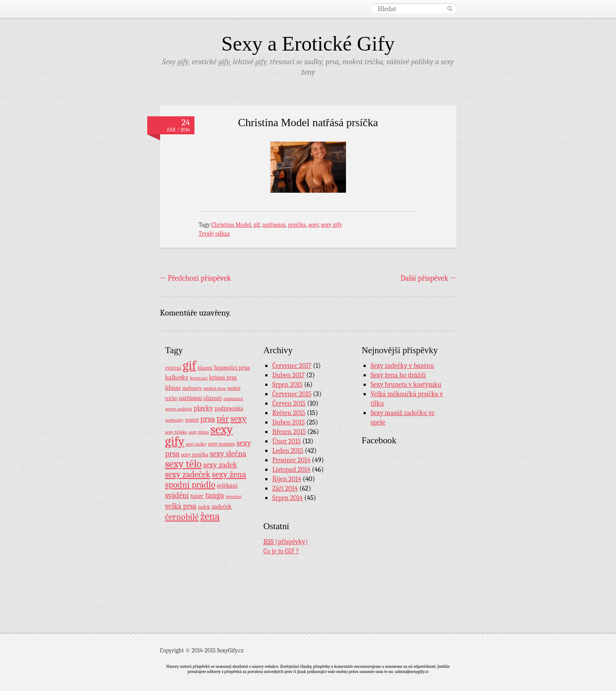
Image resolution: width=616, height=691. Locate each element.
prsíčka (297, 225)
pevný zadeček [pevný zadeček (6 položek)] (179, 409)
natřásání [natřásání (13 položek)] (190, 398)
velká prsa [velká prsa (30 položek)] (181, 506)
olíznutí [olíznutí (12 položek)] (213, 398)
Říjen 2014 (287, 479)
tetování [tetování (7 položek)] (233, 496)
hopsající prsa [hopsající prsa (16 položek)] (232, 368)
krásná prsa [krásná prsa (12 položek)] (223, 377)
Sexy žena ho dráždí (398, 375)
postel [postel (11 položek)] (192, 420)
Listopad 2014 (291, 470)
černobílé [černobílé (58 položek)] (182, 517)
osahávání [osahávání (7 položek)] (233, 399)
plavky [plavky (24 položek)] (203, 408)
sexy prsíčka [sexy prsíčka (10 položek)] (195, 455)
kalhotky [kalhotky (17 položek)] (177, 377)
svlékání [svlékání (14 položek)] (227, 486)
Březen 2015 (289, 432)
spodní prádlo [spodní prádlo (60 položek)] (190, 485)
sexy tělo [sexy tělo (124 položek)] (184, 464)
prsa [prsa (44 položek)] (208, 419)
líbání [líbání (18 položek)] (173, 388)
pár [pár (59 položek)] (223, 418)
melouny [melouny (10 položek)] (192, 388)
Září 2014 (285, 488)
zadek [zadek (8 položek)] (204, 507)
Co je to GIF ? (281, 551)
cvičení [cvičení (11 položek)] (173, 368)
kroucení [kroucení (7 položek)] (199, 378)
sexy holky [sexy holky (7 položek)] (196, 444)
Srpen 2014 (287, 498)
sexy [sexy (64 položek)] (239, 418)
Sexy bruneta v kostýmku (406, 385)
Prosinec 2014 (291, 460)
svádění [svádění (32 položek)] (177, 495)
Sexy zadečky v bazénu (402, 366)
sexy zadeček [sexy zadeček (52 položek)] (188, 474)
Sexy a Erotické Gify (308, 44)
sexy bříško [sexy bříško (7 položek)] (176, 432)
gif (256, 225)
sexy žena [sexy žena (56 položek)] (229, 474)
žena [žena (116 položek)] (210, 516)
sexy (313, 225)
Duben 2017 (288, 375)
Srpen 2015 (287, 385)
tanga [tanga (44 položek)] (215, 495)
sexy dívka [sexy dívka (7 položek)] (199, 432)
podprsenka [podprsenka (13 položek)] (229, 408)
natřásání (274, 225)
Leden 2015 (288, 451)
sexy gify (332, 225)
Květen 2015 (289, 413)
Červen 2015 (289, 403)
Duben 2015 (288, 422)
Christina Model (231, 225)
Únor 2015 (287, 441)
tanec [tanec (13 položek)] (197, 496)
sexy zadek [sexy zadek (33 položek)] (220, 465)
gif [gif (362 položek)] (190, 365)
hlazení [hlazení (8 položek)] (205, 368)
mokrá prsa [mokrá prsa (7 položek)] (215, 388)
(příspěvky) (286, 542)
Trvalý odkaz (214, 234)
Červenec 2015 (292, 394)
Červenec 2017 (292, 366)
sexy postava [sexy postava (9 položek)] (222, 444)
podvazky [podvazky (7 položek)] (174, 420)
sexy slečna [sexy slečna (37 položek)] (228, 454)
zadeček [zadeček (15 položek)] (222, 507)
